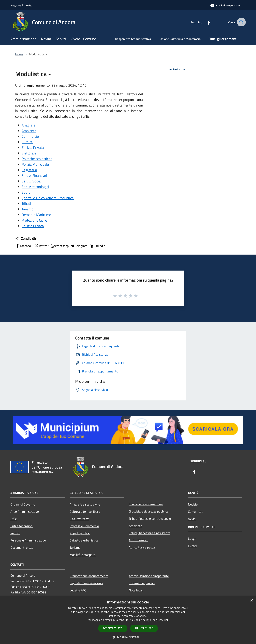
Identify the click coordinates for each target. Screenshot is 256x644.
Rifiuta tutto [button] (144, 628)
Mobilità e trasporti (83, 555)
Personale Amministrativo (28, 540)
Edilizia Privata (33, 148)
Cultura (27, 142)
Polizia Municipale (35, 164)
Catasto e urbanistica (84, 540)
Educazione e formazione (146, 504)
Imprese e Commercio (84, 526)
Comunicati (196, 512)
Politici (15, 533)
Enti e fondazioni (22, 526)
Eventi (192, 546)
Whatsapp (59, 246)
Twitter (41, 246)
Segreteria (29, 170)
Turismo (28, 209)
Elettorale (29, 153)
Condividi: (25, 239)
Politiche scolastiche (37, 159)
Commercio (30, 136)
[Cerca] (241, 22)
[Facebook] (205, 22)
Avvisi (192, 519)
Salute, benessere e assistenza (150, 533)
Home (19, 54)
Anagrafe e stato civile (85, 504)
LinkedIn (97, 246)
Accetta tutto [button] (113, 628)
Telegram (79, 246)
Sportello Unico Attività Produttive (48, 198)
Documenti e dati (22, 547)
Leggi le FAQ (78, 590)
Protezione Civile (34, 220)
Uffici (14, 519)
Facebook (24, 246)
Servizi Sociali (32, 181)
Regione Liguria (21, 5)
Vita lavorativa (79, 519)
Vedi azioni (178, 69)
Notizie (193, 504)
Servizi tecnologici (35, 187)
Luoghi (193, 538)
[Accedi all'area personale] (225, 5)
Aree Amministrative (25, 512)
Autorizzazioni (138, 540)
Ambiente (29, 131)
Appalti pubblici (80, 533)
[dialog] (128, 620)
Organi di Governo (23, 504)
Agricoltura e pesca (142, 547)
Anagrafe (28, 125)
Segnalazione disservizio (86, 583)
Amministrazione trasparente (149, 576)
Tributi (26, 204)
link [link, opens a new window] (166, 620)
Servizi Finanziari (34, 176)
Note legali (136, 590)
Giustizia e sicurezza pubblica (149, 511)
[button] (128, 637)
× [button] (251, 601)
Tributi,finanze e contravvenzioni (151, 519)
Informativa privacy (142, 583)
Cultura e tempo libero (85, 512)
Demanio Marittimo (36, 215)
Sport (26, 192)
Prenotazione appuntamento (89, 576)
